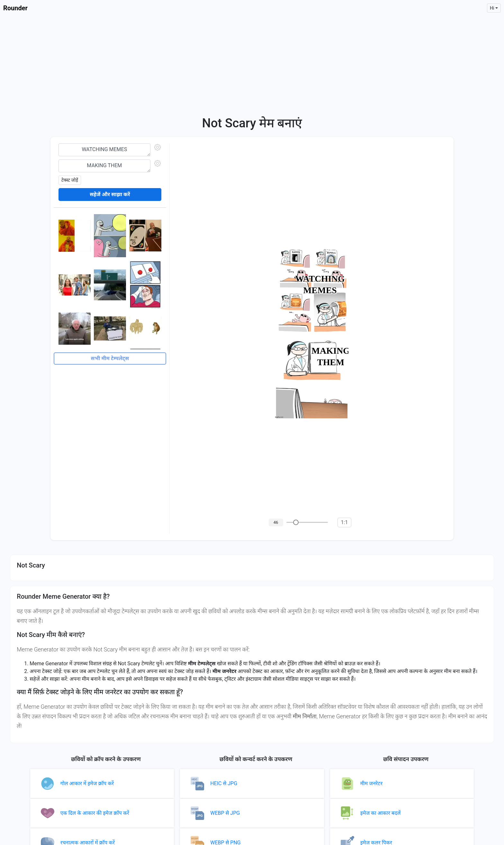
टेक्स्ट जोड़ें (70, 180)
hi (492, 8)
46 (276, 522)
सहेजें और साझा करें (110, 194)
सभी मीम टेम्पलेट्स (110, 358)
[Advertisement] (252, 64)
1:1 (345, 522)
